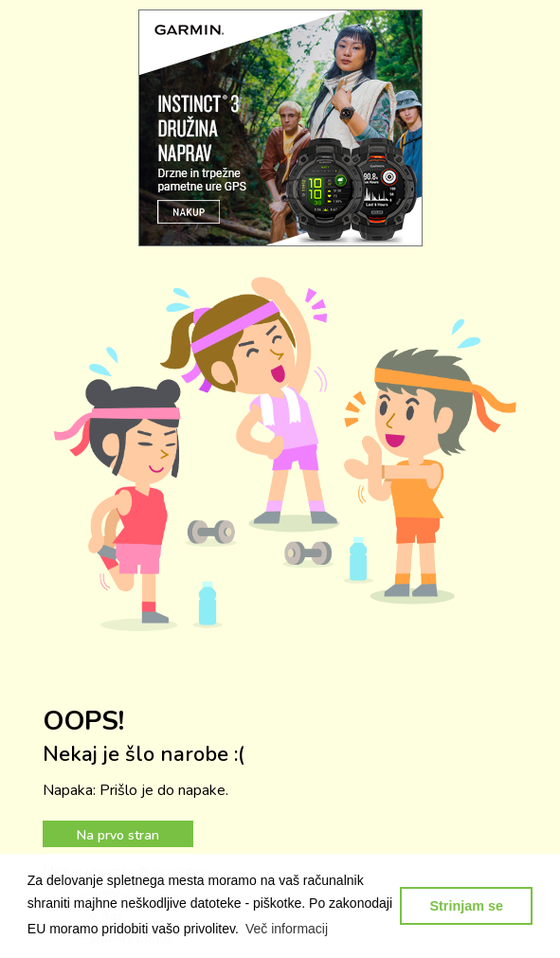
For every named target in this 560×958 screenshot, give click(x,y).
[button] (287, 929)
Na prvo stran (118, 835)
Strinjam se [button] (466, 906)
